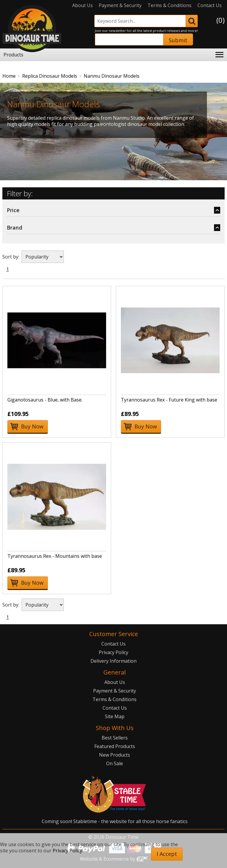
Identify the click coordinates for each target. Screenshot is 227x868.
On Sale (115, 763)
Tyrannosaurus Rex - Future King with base (169, 400)
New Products (115, 755)
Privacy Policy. (68, 851)
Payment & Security (120, 5)
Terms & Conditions (170, 5)
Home (9, 76)
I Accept (167, 854)
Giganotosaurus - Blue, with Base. (45, 400)
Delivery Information (113, 661)
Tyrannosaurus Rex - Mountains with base (55, 556)
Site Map (115, 716)
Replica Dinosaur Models (50, 76)
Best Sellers (115, 738)
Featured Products (115, 746)
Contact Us (210, 5)
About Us (82, 5)
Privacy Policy (113, 652)
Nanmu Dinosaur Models (112, 76)
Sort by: (11, 257)
